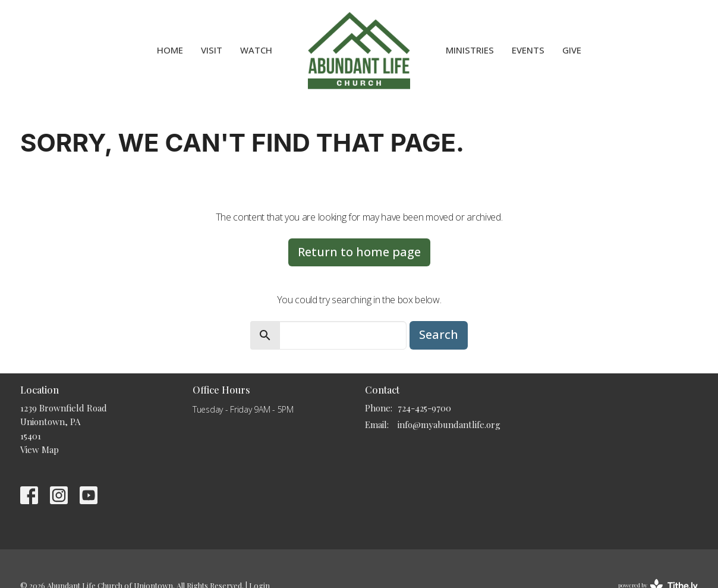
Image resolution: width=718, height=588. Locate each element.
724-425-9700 (424, 408)
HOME (170, 50)
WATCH (256, 50)
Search (439, 334)
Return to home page (359, 252)
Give (572, 50)
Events (528, 50)
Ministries (470, 50)
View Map (40, 449)
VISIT (212, 50)
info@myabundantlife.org (449, 425)
